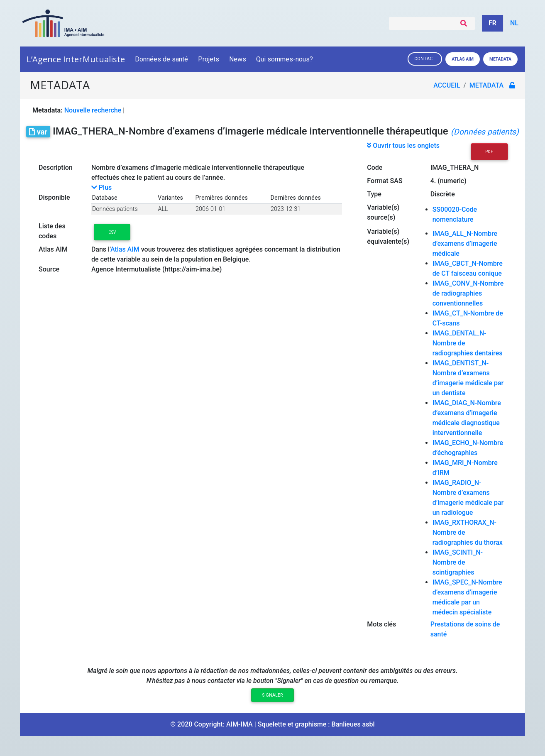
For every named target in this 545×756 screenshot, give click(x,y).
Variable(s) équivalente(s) (388, 236)
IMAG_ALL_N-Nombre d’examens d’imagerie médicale (465, 243)
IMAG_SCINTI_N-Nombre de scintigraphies (458, 562)
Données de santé (161, 59)
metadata (487, 85)
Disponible (54, 197)
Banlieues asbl (353, 724)
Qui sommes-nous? (285, 59)
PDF (489, 152)
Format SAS (385, 181)
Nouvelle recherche (93, 110)
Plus (101, 187)
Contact (425, 59)
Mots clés (381, 624)
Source (49, 269)
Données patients (115, 209)
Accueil (447, 85)
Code (375, 168)
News (238, 59)
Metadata (500, 59)
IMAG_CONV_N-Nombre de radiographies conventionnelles (468, 293)
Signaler (272, 695)
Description (56, 168)
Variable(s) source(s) (383, 212)
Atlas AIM (463, 59)
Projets (209, 59)
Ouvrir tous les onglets (403, 146)
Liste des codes (52, 231)
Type (374, 194)
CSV (112, 232)
